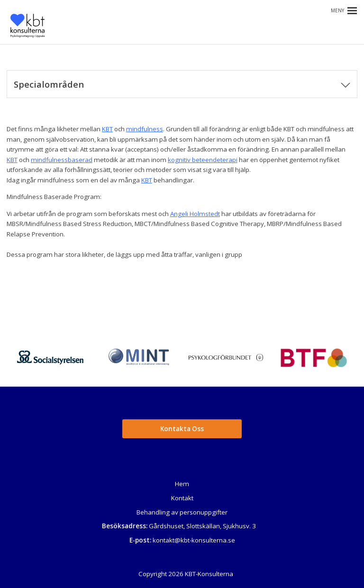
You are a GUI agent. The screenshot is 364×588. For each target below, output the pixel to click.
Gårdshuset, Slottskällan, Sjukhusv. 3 (202, 526)
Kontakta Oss (182, 429)
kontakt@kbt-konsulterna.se (194, 540)
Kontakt (182, 498)
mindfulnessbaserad (62, 160)
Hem (182, 484)
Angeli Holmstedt (195, 214)
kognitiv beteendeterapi (203, 160)
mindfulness (145, 129)
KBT (107, 129)
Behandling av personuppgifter (182, 512)
